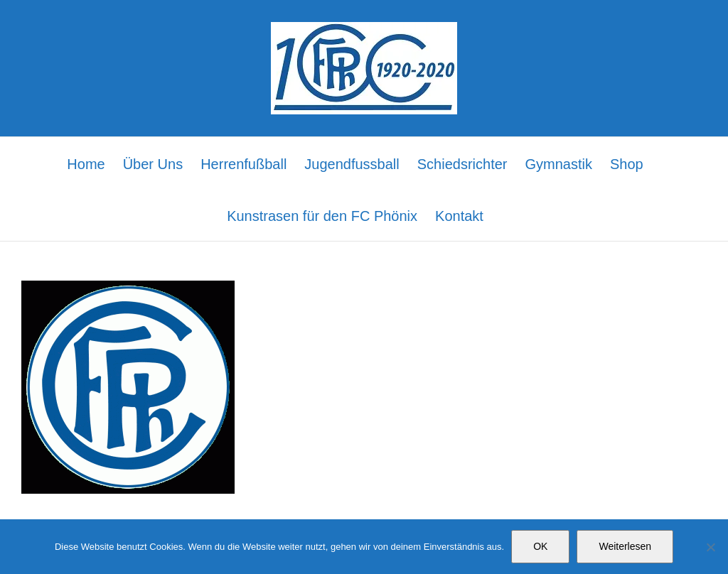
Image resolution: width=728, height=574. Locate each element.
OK (540, 546)
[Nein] (710, 547)
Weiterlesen (625, 546)
